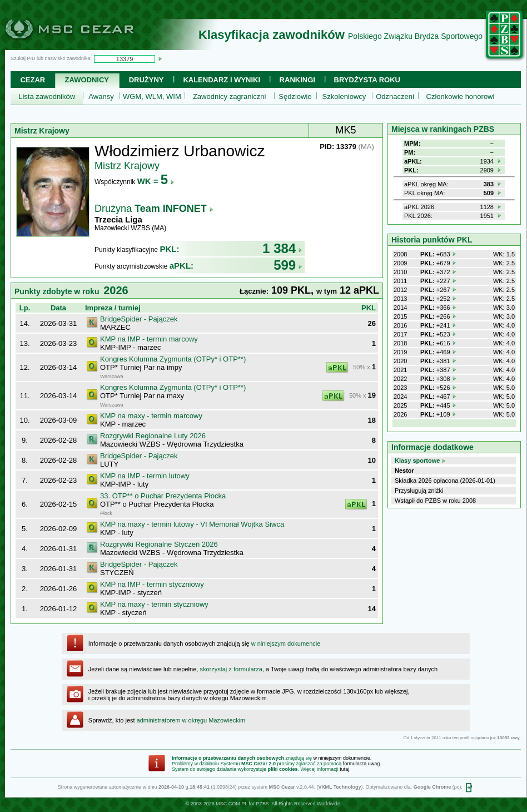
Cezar (33, 80)
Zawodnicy (87, 80)
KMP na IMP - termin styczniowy (152, 584)
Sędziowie (295, 96)
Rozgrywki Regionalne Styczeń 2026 (159, 544)
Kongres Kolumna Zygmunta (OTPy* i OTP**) (173, 359)
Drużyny (146, 80)
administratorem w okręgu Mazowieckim (191, 720)
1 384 (282, 248)
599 (288, 265)
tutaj (344, 769)
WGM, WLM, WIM (152, 96)
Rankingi (297, 80)
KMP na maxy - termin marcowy (151, 416)
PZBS (262, 804)
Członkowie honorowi (461, 96)
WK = (156, 181)
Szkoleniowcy (344, 96)
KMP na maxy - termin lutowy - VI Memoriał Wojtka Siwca (192, 524)
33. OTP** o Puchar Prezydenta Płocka (163, 496)
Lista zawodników (47, 96)
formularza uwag (362, 764)
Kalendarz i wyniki (222, 80)
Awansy (101, 96)
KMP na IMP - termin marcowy (149, 339)
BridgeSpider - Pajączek (139, 319)
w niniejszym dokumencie (286, 643)
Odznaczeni (395, 96)
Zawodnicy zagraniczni (230, 96)
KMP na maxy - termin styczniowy (154, 604)
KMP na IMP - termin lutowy (145, 476)
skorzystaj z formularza (231, 669)
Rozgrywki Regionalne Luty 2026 (153, 436)
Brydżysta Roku (367, 80)
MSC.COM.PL (232, 804)
